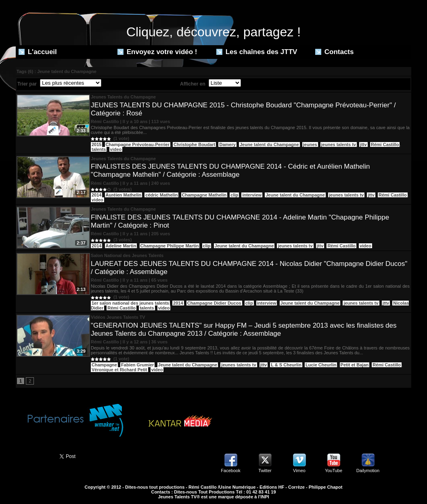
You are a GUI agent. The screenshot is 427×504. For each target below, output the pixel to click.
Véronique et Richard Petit (119, 370)
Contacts (334, 52)
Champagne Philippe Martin (170, 246)
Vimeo (299, 471)
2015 (96, 144)
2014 (96, 195)
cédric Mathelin (161, 195)
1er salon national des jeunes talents (130, 303)
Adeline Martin (121, 246)
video (116, 149)
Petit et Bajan (355, 365)
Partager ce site (34, 456)
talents (99, 149)
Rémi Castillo (385, 144)
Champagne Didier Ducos (214, 303)
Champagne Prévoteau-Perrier (138, 144)
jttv (363, 144)
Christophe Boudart (194, 144)
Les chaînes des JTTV (257, 52)
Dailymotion (368, 471)
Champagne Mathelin (204, 195)
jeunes (310, 144)
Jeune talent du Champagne (269, 144)
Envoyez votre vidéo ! (157, 52)
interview (252, 195)
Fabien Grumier (137, 365)
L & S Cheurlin (286, 365)
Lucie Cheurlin (321, 365)
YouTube (334, 471)
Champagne (104, 365)
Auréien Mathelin (124, 195)
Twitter (265, 471)
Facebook (230, 471)
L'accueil (38, 52)
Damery (227, 144)
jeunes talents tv (339, 144)
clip (234, 195)
